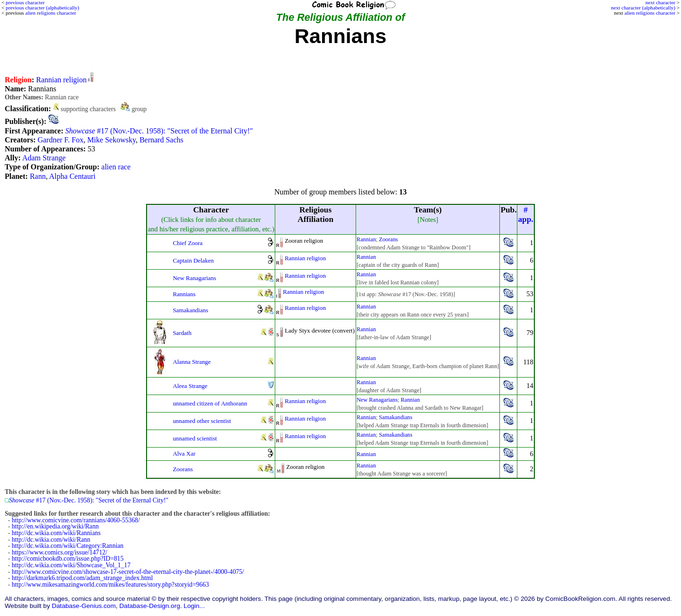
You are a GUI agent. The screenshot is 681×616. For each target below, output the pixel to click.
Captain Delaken (193, 260)
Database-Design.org (149, 606)
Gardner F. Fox (60, 140)
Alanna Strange (192, 362)
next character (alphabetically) (643, 8)
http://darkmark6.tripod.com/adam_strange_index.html (83, 578)
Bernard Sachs (162, 140)
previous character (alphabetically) (42, 8)
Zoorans (388, 239)
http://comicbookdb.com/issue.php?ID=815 (68, 559)
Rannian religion (61, 80)
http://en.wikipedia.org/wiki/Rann (55, 526)
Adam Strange (44, 158)
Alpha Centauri (72, 176)
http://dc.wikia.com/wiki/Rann (51, 540)
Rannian (366, 239)
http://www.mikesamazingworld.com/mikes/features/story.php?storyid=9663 (110, 585)
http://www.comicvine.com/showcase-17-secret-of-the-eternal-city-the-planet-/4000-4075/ (128, 572)
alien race (116, 167)
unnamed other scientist (202, 421)
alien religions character (650, 13)
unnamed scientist (195, 438)
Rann (38, 176)
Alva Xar (184, 453)
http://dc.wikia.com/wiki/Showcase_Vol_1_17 (71, 565)
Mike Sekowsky (111, 140)
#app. (525, 215)
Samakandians (190, 310)
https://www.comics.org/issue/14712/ (60, 552)
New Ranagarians (194, 278)
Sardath (182, 333)
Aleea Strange (190, 386)
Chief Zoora (188, 243)
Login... (194, 606)
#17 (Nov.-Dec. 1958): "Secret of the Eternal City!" (159, 131)
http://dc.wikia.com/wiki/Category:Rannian (68, 546)
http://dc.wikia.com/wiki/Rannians (56, 533)
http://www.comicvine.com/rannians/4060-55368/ (76, 520)
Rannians (184, 294)
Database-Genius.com (83, 606)
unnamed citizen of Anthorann (210, 403)
